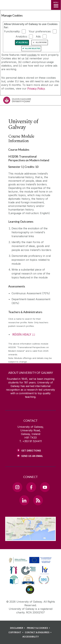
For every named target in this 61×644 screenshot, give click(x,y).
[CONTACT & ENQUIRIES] (39, 632)
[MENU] (56, 5)
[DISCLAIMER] (18, 628)
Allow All (23, 42)
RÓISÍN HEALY (22, 334)
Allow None (41, 42)
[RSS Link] (38, 500)
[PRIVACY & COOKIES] (39, 628)
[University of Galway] (17, 101)
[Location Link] (30, 538)
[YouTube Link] (45, 487)
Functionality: (12, 31)
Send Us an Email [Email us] (32, 456)
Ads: (38, 36)
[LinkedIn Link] (24, 500)
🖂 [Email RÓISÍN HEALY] (34, 334)
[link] (30, 560)
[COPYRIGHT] (16, 632)
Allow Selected (33, 49)
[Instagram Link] (17, 487)
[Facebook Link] (31, 487)
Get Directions (31, 451)
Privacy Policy (36, 88)
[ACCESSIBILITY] (31, 637)
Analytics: (22, 36)
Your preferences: (40, 31)
